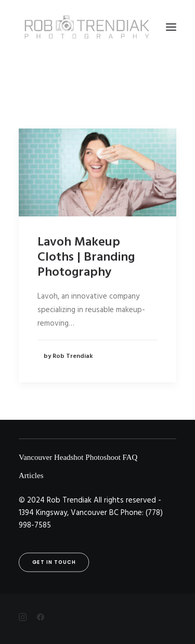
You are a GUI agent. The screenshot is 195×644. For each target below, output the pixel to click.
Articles (31, 475)
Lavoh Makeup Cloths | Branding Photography (86, 257)
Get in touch (54, 562)
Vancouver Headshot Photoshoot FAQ (78, 457)
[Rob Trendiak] (87, 27)
